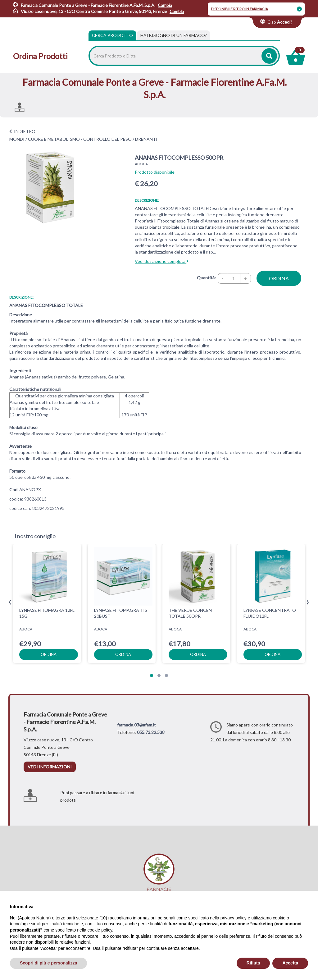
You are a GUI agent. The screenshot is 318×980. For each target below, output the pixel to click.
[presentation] (10, 602)
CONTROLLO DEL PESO (107, 139)
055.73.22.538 (151, 732)
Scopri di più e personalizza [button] (48, 963)
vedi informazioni (50, 767)
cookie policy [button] (100, 930)
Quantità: (206, 278)
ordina (279, 278)
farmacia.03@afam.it (136, 725)
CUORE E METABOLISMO (54, 139)
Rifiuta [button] (253, 963)
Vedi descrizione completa (162, 261)
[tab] (174, 35)
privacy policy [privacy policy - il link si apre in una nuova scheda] (234, 918)
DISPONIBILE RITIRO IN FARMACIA (239, 9)
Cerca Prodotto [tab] (112, 35)
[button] (152, 675)
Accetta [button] (290, 963)
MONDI (17, 139)
